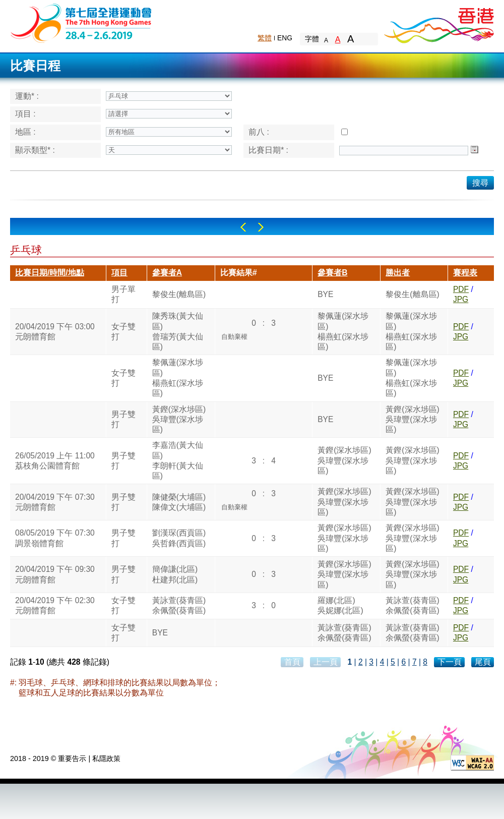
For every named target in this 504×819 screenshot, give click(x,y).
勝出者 (398, 273)
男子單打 (123, 294)
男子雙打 (123, 419)
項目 (119, 273)
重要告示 (72, 758)
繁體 (265, 38)
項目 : (25, 114)
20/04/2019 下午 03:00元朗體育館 (55, 332)
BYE (325, 294)
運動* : (27, 96)
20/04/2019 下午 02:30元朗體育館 (55, 605)
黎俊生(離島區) (179, 294)
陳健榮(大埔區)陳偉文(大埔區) (179, 502)
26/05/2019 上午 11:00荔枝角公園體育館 (55, 461)
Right (261, 227)
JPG (461, 299)
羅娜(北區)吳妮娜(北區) (340, 605)
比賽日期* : (268, 150)
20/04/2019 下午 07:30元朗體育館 (55, 502)
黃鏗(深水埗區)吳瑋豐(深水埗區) (179, 420)
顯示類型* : (35, 150)
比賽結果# (239, 273)
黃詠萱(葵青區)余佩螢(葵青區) (179, 605)
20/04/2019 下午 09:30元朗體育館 (55, 574)
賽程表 (465, 273)
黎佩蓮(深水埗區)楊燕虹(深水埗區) (343, 331)
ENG (285, 38)
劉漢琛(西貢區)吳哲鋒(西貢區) (179, 538)
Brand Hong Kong (438, 23)
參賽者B (332, 273)
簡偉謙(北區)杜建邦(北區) (175, 574)
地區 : (25, 132)
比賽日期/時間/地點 (50, 273)
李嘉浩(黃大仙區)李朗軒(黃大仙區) (178, 460)
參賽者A (167, 273)
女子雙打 (123, 332)
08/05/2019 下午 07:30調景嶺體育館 (55, 538)
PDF (461, 289)
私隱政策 (106, 758)
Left (243, 227)
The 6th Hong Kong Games (81, 22)
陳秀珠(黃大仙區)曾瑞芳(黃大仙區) (178, 331)
